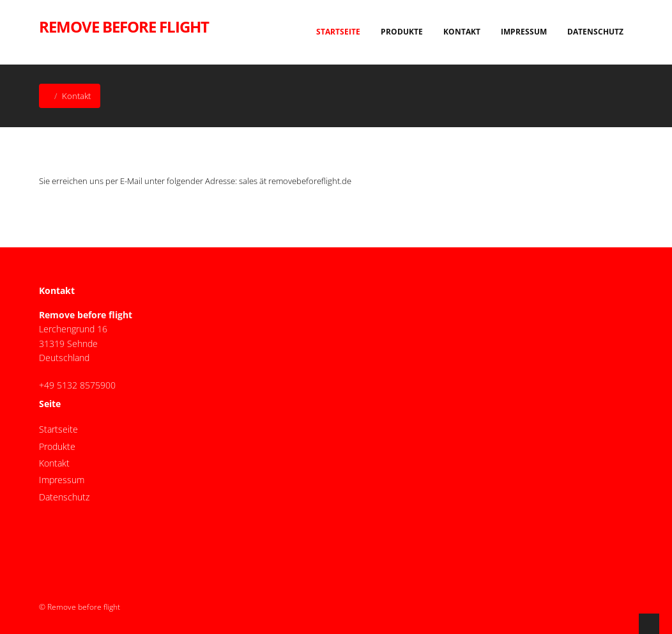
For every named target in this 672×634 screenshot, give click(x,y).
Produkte (402, 32)
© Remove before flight (80, 607)
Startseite (338, 32)
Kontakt (462, 32)
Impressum (524, 32)
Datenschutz (595, 32)
